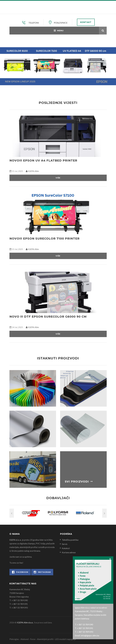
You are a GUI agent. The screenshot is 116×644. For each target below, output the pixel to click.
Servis (65, 544)
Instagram (42, 572)
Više (58, 178)
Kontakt (86, 22)
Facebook (20, 572)
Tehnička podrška (70, 540)
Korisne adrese (69, 552)
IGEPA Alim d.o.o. (25, 622)
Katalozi (66, 548)
